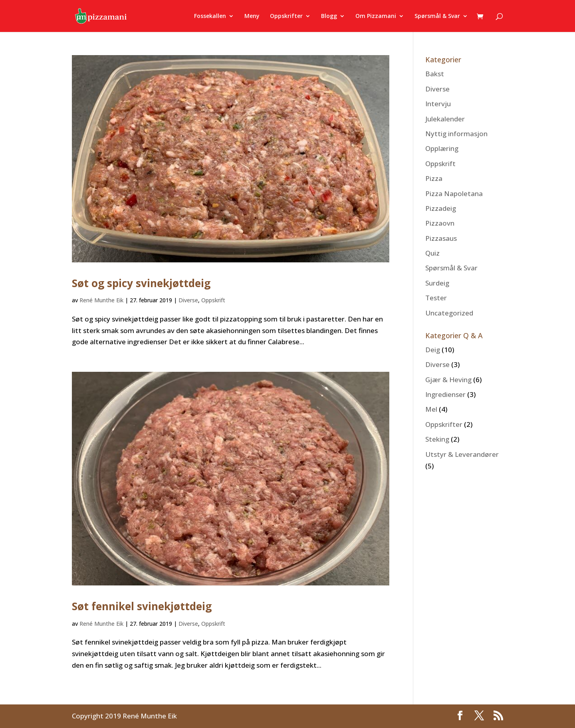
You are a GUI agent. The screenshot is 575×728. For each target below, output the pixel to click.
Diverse (188, 300)
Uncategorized (449, 313)
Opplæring (442, 148)
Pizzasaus (441, 238)
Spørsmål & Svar (437, 16)
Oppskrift (213, 300)
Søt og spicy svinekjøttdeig (141, 283)
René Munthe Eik (101, 300)
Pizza (434, 178)
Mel (431, 409)
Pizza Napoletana (454, 193)
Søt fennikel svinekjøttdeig (142, 606)
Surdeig (437, 283)
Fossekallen (210, 16)
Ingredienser (445, 394)
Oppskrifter (286, 16)
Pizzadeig (441, 208)
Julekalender (445, 119)
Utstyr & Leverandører (462, 454)
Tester (436, 298)
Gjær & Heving (448, 380)
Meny (252, 16)
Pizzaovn (440, 223)
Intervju (438, 104)
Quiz (432, 253)
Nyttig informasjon (456, 134)
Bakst (435, 74)
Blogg (329, 16)
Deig (433, 350)
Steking (437, 439)
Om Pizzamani (376, 16)
